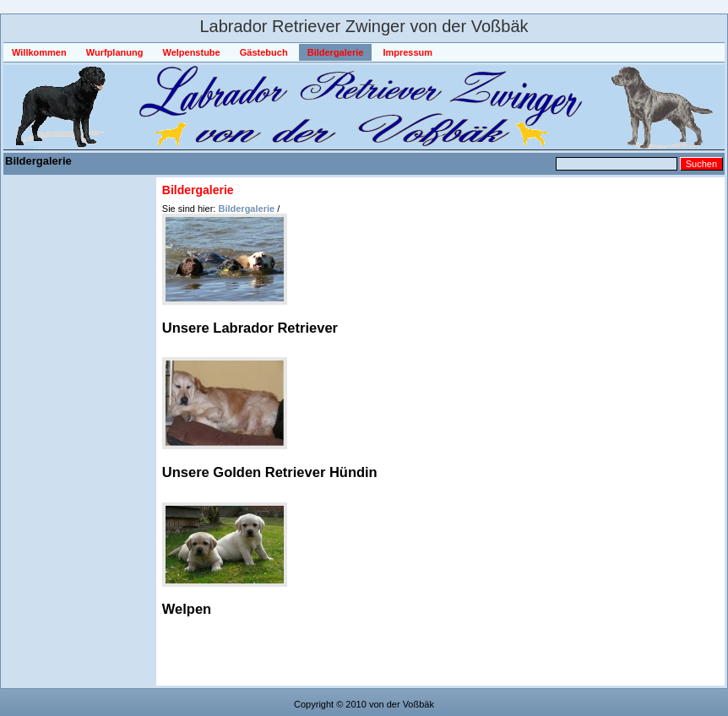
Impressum (407, 52)
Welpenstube (191, 52)
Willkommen (39, 52)
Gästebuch (264, 52)
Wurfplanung (115, 52)
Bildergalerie (336, 52)
